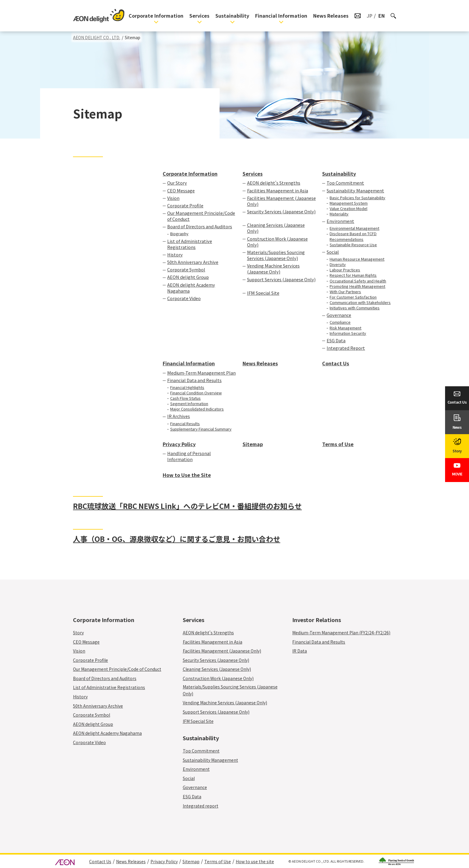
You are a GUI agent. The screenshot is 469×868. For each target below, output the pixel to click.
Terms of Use (338, 444)
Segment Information (189, 404)
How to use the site (255, 861)
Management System (349, 203)
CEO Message (181, 191)
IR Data (300, 651)
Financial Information (281, 16)
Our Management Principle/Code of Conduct (201, 216)
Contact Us (336, 363)
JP (370, 16)
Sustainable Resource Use (353, 245)
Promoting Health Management (357, 286)
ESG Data (336, 340)
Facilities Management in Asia (278, 191)
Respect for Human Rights (353, 275)
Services (199, 16)
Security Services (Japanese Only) (281, 215)
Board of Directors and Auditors (200, 226)
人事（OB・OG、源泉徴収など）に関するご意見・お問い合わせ (177, 539)
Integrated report (201, 806)
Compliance (340, 322)
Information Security (348, 333)
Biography (179, 234)
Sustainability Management (355, 191)
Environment (340, 221)
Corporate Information (156, 16)
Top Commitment (345, 183)
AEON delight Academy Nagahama (191, 288)
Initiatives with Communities (355, 308)
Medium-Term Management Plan (201, 373)
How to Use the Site (187, 475)
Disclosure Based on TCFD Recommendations (353, 236)
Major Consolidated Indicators (197, 409)
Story (78, 633)
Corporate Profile (185, 206)
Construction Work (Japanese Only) (277, 242)
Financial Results (185, 424)
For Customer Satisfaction (353, 297)
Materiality (339, 214)
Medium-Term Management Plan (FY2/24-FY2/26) (341, 633)
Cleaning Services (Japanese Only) (276, 228)
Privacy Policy (179, 444)
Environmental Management (354, 228)
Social (333, 252)
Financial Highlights (187, 387)
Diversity (338, 264)
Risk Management (345, 328)
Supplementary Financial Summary (201, 429)
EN (382, 16)
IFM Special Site (263, 293)
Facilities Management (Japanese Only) (281, 201)
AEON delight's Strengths (274, 183)
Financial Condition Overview (196, 393)
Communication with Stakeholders (360, 302)
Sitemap (253, 444)
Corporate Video (184, 298)
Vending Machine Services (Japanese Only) (273, 269)
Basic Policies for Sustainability (357, 198)
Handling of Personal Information (189, 456)
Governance (339, 315)
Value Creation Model (348, 209)
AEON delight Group (188, 277)
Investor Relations (317, 620)
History (175, 255)
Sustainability (232, 16)
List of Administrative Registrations (190, 244)
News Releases (331, 16)
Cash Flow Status (185, 398)
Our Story (177, 183)
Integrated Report (346, 348)
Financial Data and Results (194, 380)
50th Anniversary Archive (193, 262)
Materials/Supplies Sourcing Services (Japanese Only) (276, 255)
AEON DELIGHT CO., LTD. (97, 37)
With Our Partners (345, 292)
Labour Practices (345, 270)
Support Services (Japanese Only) (281, 282)
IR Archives (179, 416)
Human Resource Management (357, 259)
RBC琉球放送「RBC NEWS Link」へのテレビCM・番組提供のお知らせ (187, 506)
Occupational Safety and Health (358, 281)
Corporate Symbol (186, 270)
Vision (173, 198)
